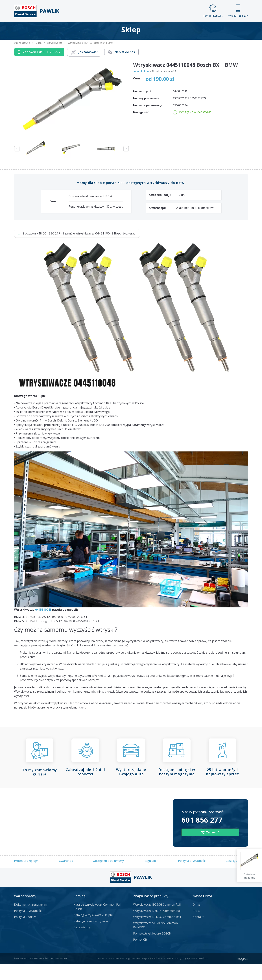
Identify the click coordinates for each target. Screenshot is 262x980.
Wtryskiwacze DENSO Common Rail (157, 933)
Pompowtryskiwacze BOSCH (152, 949)
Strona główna (91, 28)
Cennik (155, 28)
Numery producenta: (147, 114)
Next (126, 164)
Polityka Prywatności (28, 926)
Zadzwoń (39, 68)
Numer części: (142, 107)
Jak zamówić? (84, 68)
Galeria (117, 28)
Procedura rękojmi (27, 876)
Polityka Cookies (25, 933)
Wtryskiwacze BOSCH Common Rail (157, 920)
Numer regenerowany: (148, 121)
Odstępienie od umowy (108, 876)
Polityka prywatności (192, 876)
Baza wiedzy (82, 943)
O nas (197, 920)
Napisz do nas (122, 68)
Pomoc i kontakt (213, 11)
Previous (17, 164)
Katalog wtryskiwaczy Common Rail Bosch (97, 922)
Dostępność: (141, 128)
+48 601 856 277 (238, 11)
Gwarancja (66, 876)
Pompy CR (140, 955)
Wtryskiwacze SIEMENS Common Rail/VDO (155, 941)
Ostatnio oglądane (249, 876)
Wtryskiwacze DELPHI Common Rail (157, 926)
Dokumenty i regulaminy (31, 920)
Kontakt (176, 28)
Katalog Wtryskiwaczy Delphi (93, 931)
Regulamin (151, 876)
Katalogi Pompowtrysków (91, 937)
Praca (136, 28)
